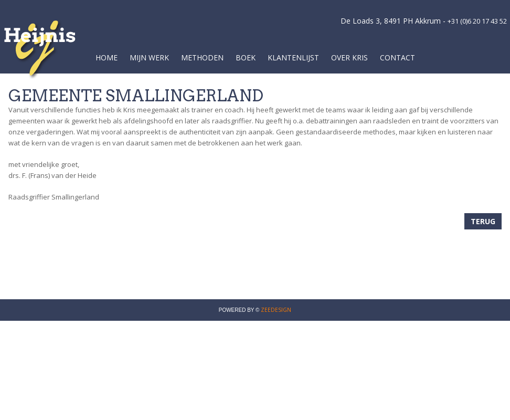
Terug (483, 221)
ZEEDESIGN (276, 310)
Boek (246, 57)
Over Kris (349, 57)
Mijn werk (149, 57)
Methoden (202, 57)
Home (107, 57)
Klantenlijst (293, 57)
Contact (397, 57)
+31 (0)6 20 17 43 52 (477, 21)
